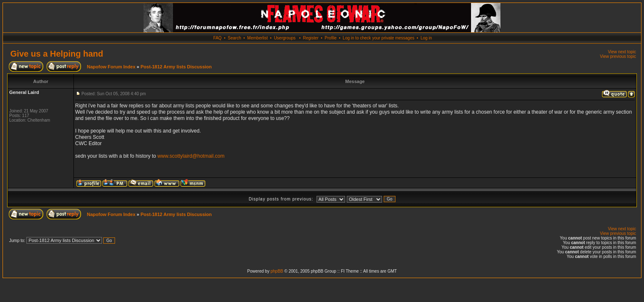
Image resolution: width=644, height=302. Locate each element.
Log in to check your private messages (378, 38)
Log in (426, 38)
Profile (330, 38)
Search (235, 38)
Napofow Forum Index (111, 67)
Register (310, 38)
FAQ (217, 38)
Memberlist (258, 38)
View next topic (622, 52)
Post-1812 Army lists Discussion (176, 67)
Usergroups (285, 38)
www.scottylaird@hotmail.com (191, 156)
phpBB (277, 271)
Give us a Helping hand (57, 54)
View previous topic (618, 56)
